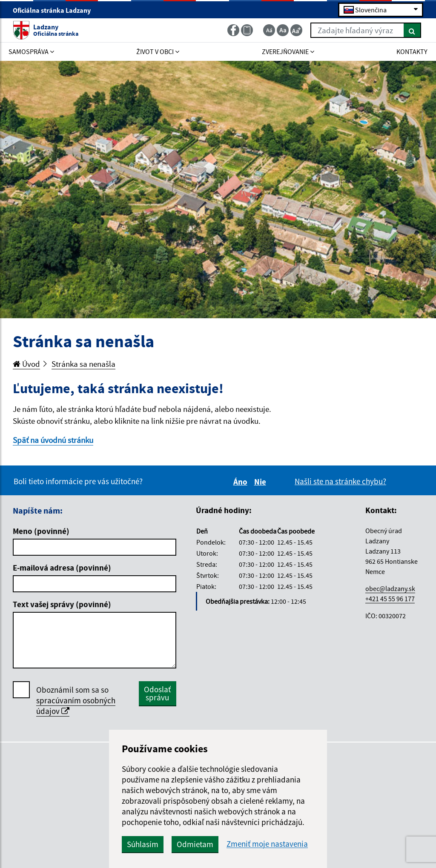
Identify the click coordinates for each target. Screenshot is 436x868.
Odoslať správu (157, 693)
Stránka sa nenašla (83, 364)
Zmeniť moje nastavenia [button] (267, 844)
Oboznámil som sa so (76, 701)
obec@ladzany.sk (390, 588)
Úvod (26, 364)
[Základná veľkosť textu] (283, 30)
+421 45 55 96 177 (390, 599)
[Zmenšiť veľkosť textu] (269, 30)
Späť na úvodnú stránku (53, 440)
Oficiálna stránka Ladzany (55, 10)
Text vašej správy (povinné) (62, 604)
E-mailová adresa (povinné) (62, 568)
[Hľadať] (412, 30)
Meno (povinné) (41, 531)
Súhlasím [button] (143, 844)
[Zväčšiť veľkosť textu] (296, 30)
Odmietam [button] (195, 844)
